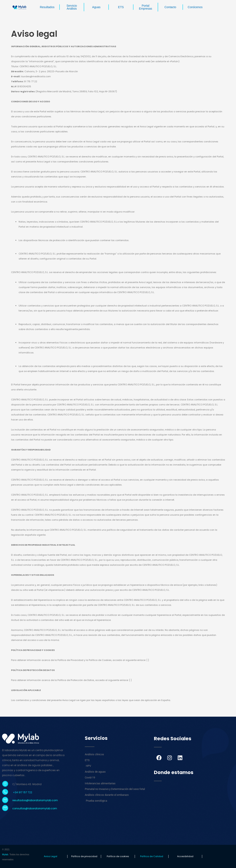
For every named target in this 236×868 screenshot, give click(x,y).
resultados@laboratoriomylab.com (35, 800)
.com (54, 808)
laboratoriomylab (39, 808)
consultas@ (20, 808)
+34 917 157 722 (22, 792)
